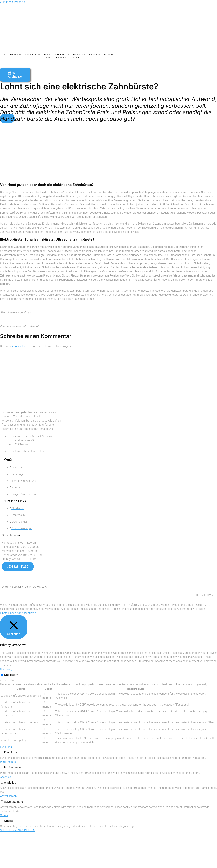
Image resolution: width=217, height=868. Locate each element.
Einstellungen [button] (8, 613)
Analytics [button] (5, 777)
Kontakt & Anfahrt (78, 56)
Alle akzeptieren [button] (26, 613)
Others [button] (4, 815)
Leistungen (15, 54)
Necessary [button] (6, 669)
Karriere (108, 54)
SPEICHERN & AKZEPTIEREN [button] (18, 830)
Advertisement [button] (9, 796)
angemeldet (19, 346)
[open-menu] (121, 56)
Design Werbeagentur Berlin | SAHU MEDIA (24, 587)
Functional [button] (6, 747)
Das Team (47, 56)
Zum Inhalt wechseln (12, 2)
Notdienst (94, 54)
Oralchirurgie (33, 54)
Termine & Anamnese (60, 56)
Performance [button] (8, 762)
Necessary (11, 675)
